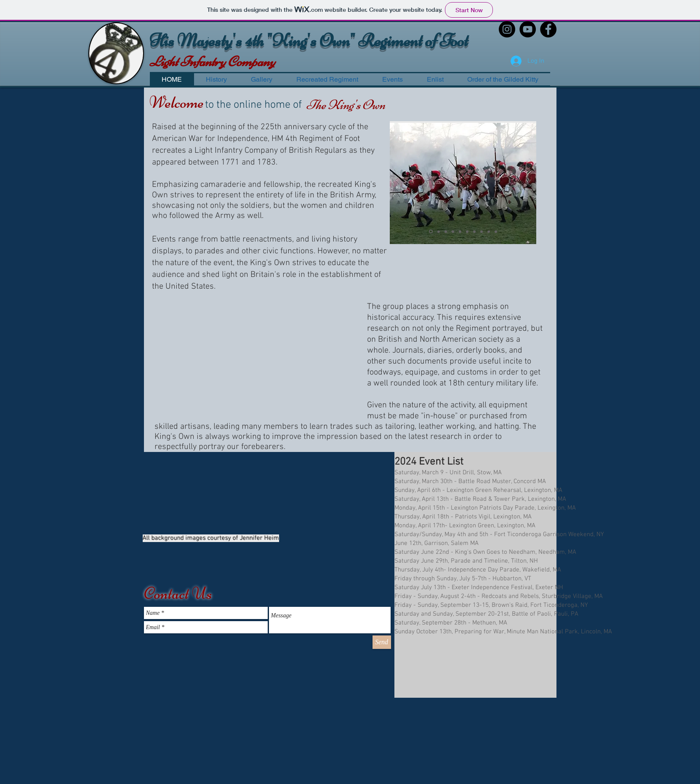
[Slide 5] (460, 231)
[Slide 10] (496, 231)
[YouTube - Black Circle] (528, 29)
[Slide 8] (482, 231)
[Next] (529, 181)
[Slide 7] (474, 231)
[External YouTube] (250, 360)
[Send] (382, 642)
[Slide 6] (467, 231)
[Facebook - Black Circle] (548, 29)
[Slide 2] (439, 231)
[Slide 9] (489, 231)
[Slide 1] (431, 232)
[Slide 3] (446, 231)
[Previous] (397, 181)
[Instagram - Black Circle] (507, 29)
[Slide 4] (453, 231)
